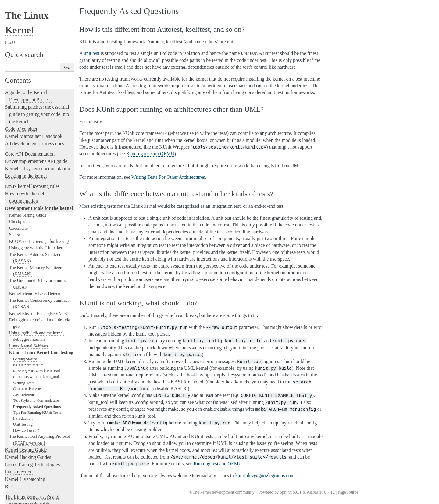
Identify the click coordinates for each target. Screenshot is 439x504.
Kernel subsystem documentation (37, 53)
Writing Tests (24, 267)
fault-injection (19, 356)
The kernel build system (28, 396)
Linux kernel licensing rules (32, 71)
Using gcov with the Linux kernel (39, 132)
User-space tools (21, 410)
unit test (92, 53)
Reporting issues (21, 403)
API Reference (25, 279)
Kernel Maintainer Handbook (34, 21)
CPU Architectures (23, 453)
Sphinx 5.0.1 (290, 492)
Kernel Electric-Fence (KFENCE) (39, 198)
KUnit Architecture (28, 249)
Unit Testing (23, 309)
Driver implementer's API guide (36, 46)
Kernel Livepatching (25, 364)
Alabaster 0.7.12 (321, 492)
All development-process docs (34, 28)
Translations (17, 474)
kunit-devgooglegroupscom (265, 475)
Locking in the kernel (26, 60)
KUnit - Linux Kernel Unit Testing (41, 237)
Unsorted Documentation (29, 464)
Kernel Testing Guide (28, 99)
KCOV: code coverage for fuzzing (39, 126)
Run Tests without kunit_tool (36, 261)
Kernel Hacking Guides (28, 342)
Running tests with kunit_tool (37, 255)
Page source (348, 492)
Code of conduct (21, 13)
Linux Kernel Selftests (29, 230)
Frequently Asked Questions (37, 291)
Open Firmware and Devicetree (36, 443)
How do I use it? (26, 315)
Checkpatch (19, 106)
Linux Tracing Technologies (32, 349)
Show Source (18, 498)
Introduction (23, 303)
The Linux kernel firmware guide (37, 436)
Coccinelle (18, 113)
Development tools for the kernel (39, 93)
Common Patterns (27, 273)
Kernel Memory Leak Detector (36, 178)
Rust (9, 371)
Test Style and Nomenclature (36, 285)
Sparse (15, 119)
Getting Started (25, 243)
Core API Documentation (30, 38)
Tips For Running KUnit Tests (37, 297)
